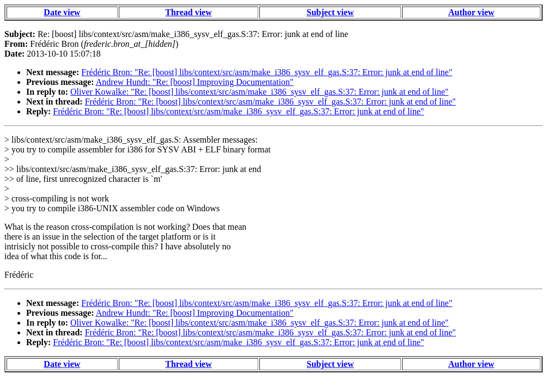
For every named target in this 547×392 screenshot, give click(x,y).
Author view (472, 12)
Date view (62, 12)
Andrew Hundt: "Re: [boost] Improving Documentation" (195, 82)
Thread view (188, 12)
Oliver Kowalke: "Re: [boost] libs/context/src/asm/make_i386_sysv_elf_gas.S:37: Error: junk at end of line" (259, 92)
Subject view (330, 12)
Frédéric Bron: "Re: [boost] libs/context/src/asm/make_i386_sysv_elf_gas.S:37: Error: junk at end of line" (267, 72)
